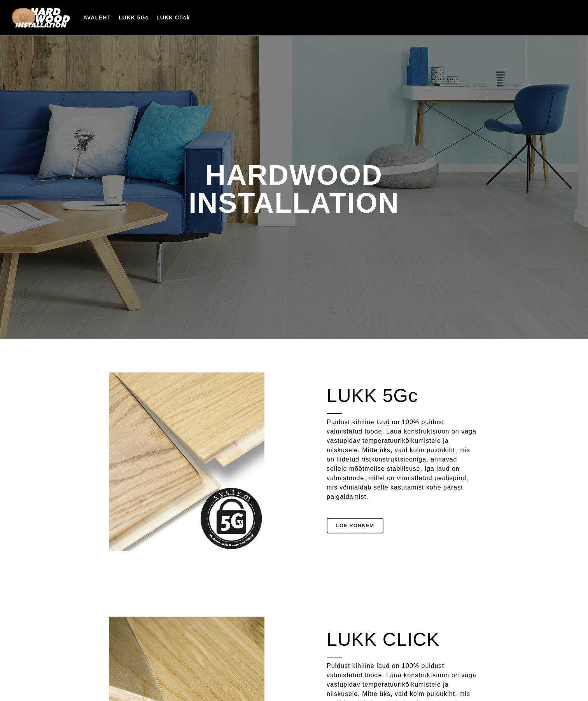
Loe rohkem (355, 525)
